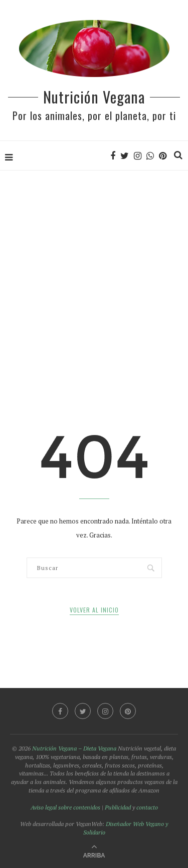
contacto (147, 807)
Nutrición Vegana (94, 97)
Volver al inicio (94, 610)
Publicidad (118, 807)
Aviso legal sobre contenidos (65, 807)
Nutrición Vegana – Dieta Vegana (74, 748)
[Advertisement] (94, 270)
